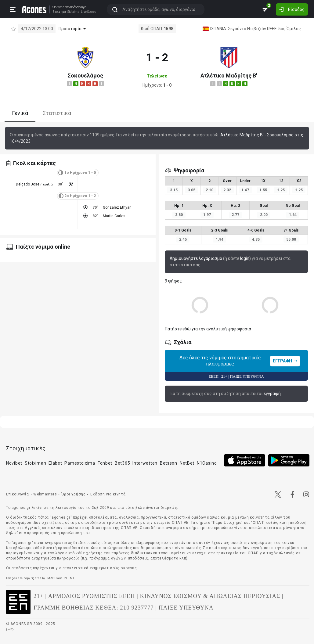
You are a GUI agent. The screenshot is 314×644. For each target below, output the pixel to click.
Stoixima (58, 7)
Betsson (169, 463)
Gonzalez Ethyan (117, 207)
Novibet (14, 463)
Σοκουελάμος (85, 76)
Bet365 (122, 463)
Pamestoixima (80, 463)
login (245, 258)
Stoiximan (35, 463)
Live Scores (89, 12)
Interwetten (145, 463)
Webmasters (45, 494)
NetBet (187, 463)
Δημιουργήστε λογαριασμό (196, 258)
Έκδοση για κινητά (108, 494)
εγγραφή (272, 394)
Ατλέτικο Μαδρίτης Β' (229, 76)
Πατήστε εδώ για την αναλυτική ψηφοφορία (208, 329)
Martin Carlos (114, 216)
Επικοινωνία (18, 494)
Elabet (55, 463)
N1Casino (207, 463)
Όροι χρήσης (74, 494)
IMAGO (52, 578)
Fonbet (105, 463)
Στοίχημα (59, 12)
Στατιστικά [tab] (57, 113)
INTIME (69, 578)
